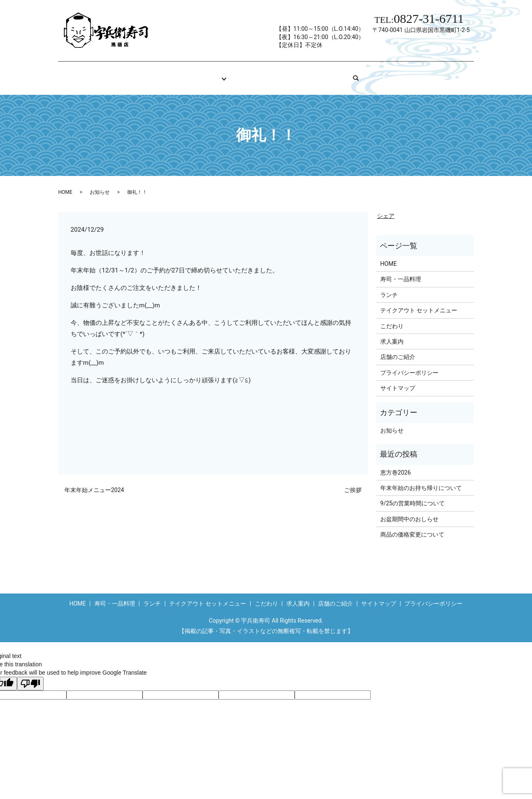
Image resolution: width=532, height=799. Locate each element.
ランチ (389, 287)
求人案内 (290, 74)
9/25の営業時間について (413, 495)
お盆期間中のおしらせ (409, 511)
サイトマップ (398, 380)
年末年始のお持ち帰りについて (421, 480)
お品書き (197, 74)
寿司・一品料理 (401, 271)
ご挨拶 (353, 482)
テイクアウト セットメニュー (419, 302)
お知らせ (100, 184)
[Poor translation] (30, 676)
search (389, 74)
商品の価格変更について (412, 527)
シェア (386, 208)
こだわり (244, 74)
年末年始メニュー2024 (94, 482)
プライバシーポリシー (409, 365)
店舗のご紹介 (342, 74)
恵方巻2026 (395, 465)
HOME (157, 74)
